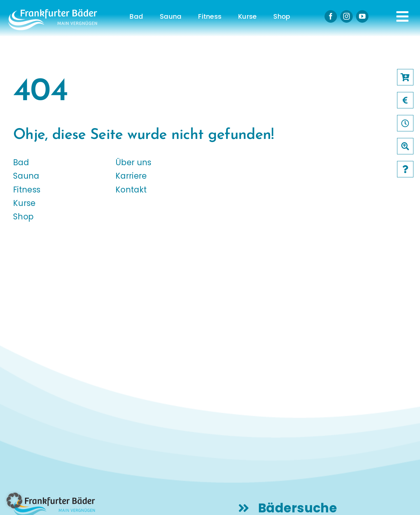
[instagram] (346, 16)
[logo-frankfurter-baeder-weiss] (53, 12)
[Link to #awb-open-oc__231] (402, 16)
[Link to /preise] (405, 100)
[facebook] (331, 16)
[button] (14, 501)
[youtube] (362, 16)
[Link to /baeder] (405, 146)
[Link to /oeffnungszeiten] (405, 123)
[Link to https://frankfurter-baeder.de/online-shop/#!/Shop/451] (405, 77)
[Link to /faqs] (405, 169)
